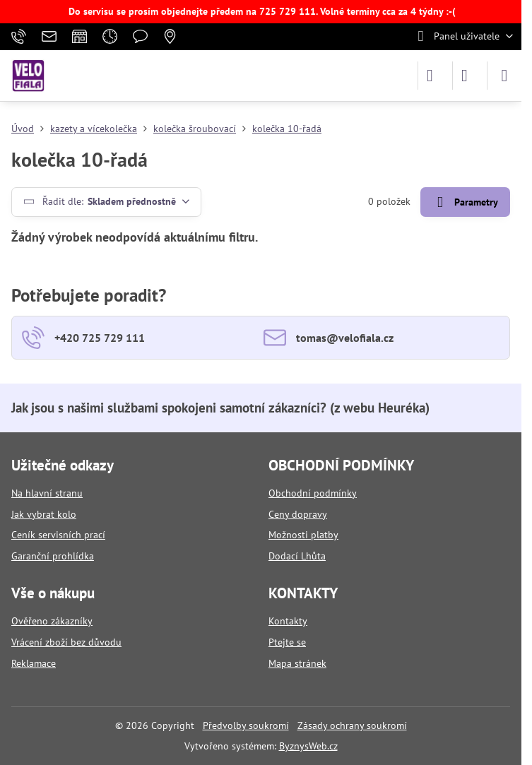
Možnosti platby (303, 535)
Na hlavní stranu (47, 493)
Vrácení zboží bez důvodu (66, 642)
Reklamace (34, 663)
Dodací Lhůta (297, 556)
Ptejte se (287, 642)
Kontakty (288, 621)
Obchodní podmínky (313, 493)
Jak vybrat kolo (44, 514)
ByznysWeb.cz (308, 746)
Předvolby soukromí (246, 725)
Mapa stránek (297, 663)
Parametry (465, 202)
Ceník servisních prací (58, 535)
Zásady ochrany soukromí (352, 725)
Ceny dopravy (298, 514)
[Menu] (504, 76)
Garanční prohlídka (53, 556)
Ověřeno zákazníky (52, 621)
